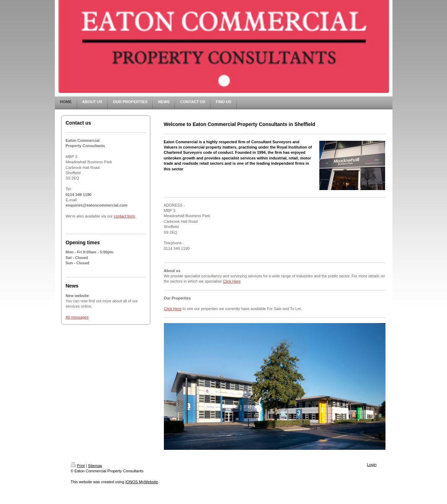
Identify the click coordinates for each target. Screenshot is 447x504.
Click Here (232, 281)
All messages (77, 317)
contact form (125, 216)
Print (78, 466)
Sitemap (95, 466)
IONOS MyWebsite (142, 482)
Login (372, 465)
